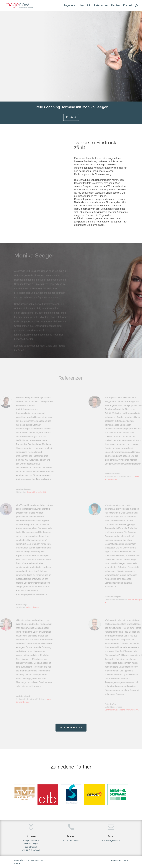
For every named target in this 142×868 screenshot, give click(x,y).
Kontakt (128, 6)
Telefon (71, 836)
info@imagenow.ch (111, 840)
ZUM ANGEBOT (31, 79)
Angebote (70, 6)
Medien (115, 6)
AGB (126, 861)
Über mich (85, 6)
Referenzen (101, 6)
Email (111, 836)
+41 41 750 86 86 (71, 840)
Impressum (116, 861)
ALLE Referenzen (71, 727)
